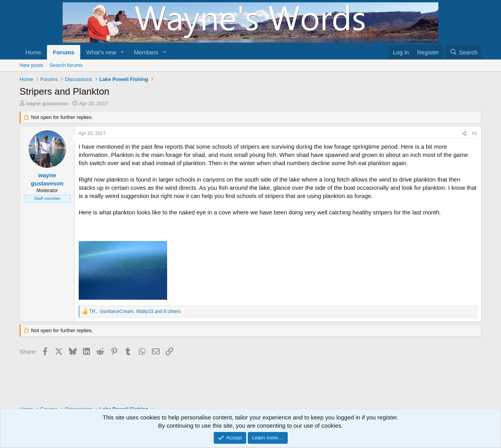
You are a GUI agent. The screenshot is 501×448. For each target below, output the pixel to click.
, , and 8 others (135, 311)
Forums (64, 52)
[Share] (464, 134)
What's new (101, 52)
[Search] (464, 52)
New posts (32, 65)
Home (33, 52)
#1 (475, 133)
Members (146, 52)
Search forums (66, 65)
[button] (123, 52)
